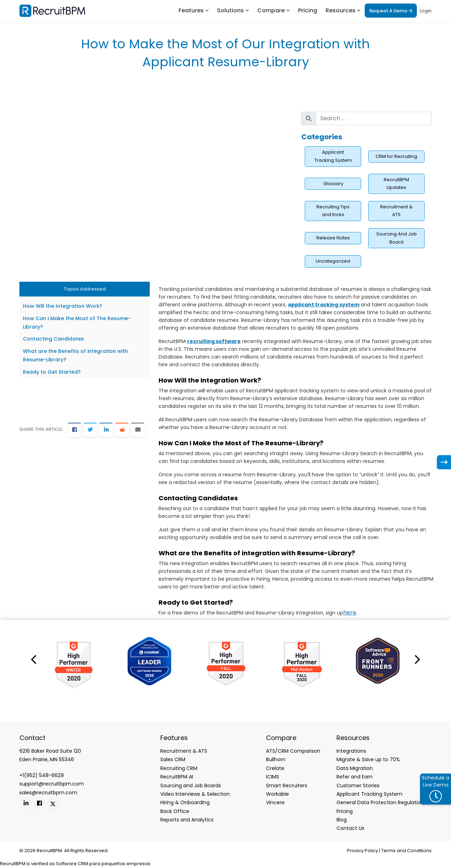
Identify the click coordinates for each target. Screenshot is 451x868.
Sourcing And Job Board (397, 238)
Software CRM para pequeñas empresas (103, 864)
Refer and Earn (354, 777)
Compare (271, 10)
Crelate (275, 768)
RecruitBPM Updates (396, 184)
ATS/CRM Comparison (293, 751)
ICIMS (273, 777)
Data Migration (355, 768)
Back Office (175, 811)
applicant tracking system (324, 305)
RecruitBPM (13, 864)
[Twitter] (90, 430)
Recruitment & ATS (396, 211)
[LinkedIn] (106, 430)
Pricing (308, 10)
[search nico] (374, 118)
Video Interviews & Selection (195, 794)
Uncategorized (333, 261)
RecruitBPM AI (177, 777)
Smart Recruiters (287, 786)
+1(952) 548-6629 (42, 775)
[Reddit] (122, 430)
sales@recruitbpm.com (48, 793)
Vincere (275, 802)
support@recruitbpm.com (52, 784)
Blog (342, 820)
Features (191, 10)
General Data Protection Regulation (380, 802)
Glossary (333, 184)
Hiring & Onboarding (185, 802)
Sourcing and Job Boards (191, 786)
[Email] (138, 430)
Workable (277, 794)
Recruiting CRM (179, 768)
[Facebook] (74, 430)
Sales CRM (173, 759)
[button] (33, 659)
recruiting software (214, 341)
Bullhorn (276, 759)
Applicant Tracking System (333, 156)
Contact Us (350, 828)
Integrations (351, 751)
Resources (341, 10)
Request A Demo (391, 11)
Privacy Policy (363, 851)
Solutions (230, 10)
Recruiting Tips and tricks (333, 211)
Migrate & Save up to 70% (368, 759)
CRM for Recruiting (396, 156)
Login (426, 11)
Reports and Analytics (187, 820)
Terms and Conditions (406, 851)
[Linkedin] (26, 803)
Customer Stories (358, 786)
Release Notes (333, 238)
